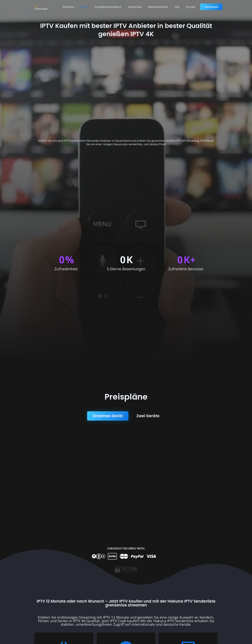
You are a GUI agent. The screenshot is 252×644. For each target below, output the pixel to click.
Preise (84, 7)
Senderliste (135, 7)
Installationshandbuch (108, 7)
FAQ (177, 7)
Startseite (68, 7)
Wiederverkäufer (158, 7)
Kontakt (191, 7)
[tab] (108, 416)
